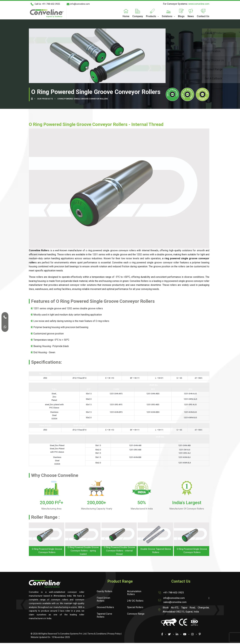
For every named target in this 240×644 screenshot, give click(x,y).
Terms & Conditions (97, 634)
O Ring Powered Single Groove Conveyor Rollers (47, 551)
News (191, 16)
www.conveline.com (199, 4)
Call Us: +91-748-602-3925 (45, 4)
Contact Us (203, 16)
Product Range (187, 69)
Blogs (181, 16)
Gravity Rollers (105, 591)
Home (126, 16)
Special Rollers (135, 607)
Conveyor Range (136, 614)
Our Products (45, 99)
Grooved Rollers (105, 607)
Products (151, 16)
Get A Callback (187, 78)
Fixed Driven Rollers (103, 599)
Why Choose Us (187, 60)
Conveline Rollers (139, 281)
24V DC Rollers (135, 601)
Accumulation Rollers (134, 593)
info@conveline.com (78, 4)
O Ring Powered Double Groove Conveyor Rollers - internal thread (119, 551)
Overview (187, 42)
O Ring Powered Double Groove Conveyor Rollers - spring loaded (83, 551)
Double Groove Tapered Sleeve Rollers (156, 551)
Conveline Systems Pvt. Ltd (73, 634)
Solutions (167, 16)
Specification (187, 51)
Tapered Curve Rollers (104, 615)
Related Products (187, 33)
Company (138, 16)
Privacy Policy (114, 634)
